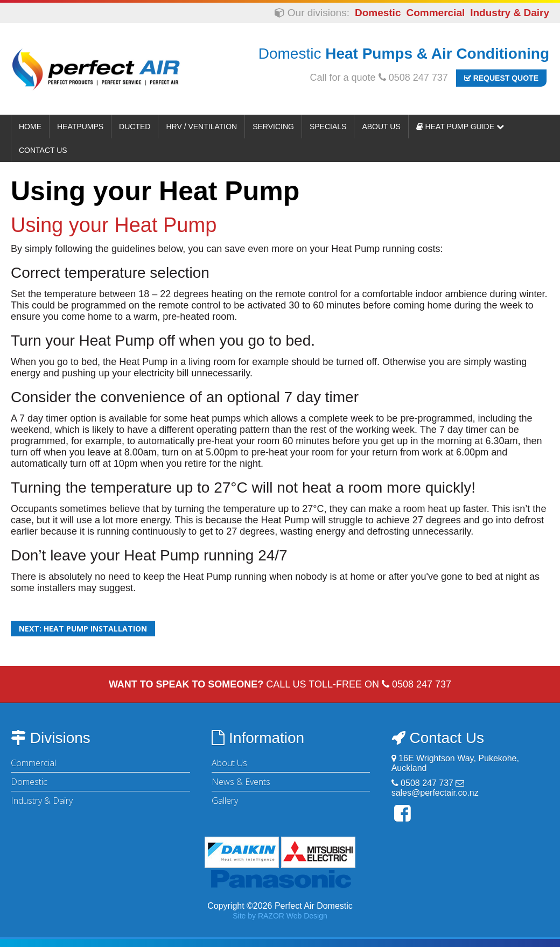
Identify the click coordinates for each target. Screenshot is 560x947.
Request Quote (501, 78)
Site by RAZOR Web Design (280, 916)
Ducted (135, 127)
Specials (328, 127)
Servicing (273, 127)
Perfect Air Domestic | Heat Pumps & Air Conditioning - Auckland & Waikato (96, 69)
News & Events (241, 782)
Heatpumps (80, 127)
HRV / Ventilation (201, 127)
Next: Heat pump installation (83, 629)
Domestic (378, 13)
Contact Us (43, 150)
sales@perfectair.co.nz (435, 793)
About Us (381, 127)
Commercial (435, 13)
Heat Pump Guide (460, 127)
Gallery (225, 801)
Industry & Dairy (510, 13)
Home (30, 127)
